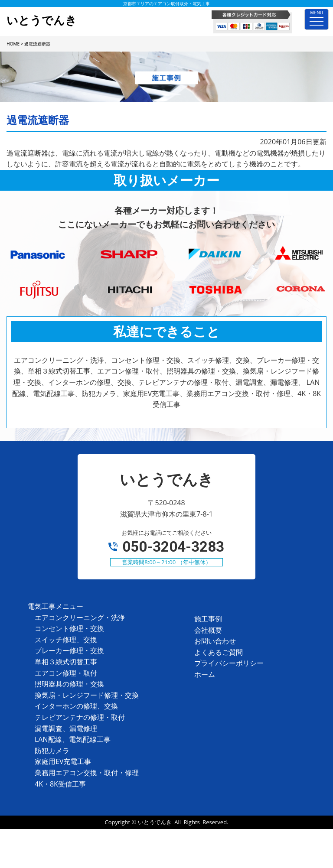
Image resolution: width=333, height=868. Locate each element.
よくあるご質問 (219, 652)
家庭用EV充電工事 (63, 761)
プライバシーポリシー (229, 663)
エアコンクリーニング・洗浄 (80, 618)
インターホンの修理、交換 (76, 706)
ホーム (205, 674)
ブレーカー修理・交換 (69, 650)
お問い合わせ (215, 641)
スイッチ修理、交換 (66, 640)
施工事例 (208, 619)
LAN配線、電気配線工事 (73, 739)
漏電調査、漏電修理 (66, 728)
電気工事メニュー (55, 606)
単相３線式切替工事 (66, 662)
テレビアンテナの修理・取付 (80, 717)
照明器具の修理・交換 (69, 684)
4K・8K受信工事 (60, 784)
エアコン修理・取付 (66, 673)
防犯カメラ (52, 751)
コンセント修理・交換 (69, 628)
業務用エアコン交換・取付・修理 (87, 773)
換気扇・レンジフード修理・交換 (87, 695)
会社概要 (208, 630)
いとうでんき (155, 822)
